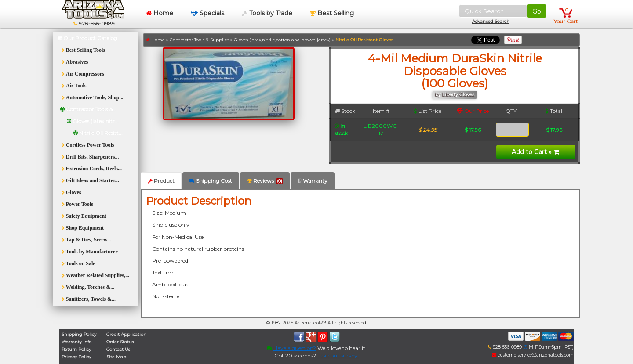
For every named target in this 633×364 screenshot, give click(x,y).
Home (160, 13)
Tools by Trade (267, 13)
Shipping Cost (211, 181)
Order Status (120, 342)
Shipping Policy (79, 334)
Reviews (265, 181)
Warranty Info (76, 342)
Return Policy (76, 349)
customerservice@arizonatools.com (533, 355)
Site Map (116, 357)
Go (537, 11)
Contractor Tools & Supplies (199, 40)
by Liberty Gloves (455, 95)
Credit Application (126, 334)
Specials (207, 13)
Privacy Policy (76, 357)
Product (161, 181)
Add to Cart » (535, 152)
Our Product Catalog (87, 38)
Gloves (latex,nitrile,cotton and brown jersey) (282, 40)
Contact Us (118, 349)
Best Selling (332, 13)
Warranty (313, 181)
